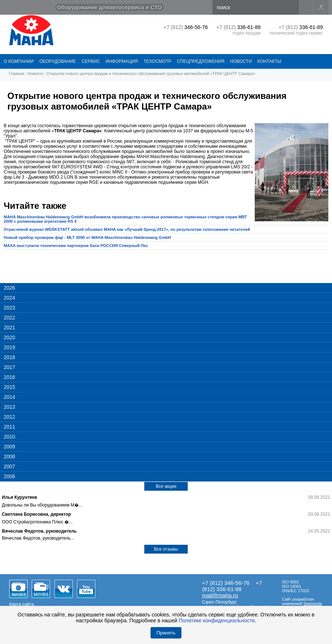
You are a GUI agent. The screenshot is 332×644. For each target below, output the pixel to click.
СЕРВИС (91, 61)
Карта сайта (22, 604)
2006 (9, 476)
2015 (9, 387)
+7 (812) (186, 27)
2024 (9, 298)
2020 (9, 337)
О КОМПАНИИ (19, 61)
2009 (9, 447)
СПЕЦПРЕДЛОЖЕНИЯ (201, 61)
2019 (9, 347)
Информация (122, 61)
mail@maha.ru (220, 595)
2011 (9, 427)
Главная (17, 74)
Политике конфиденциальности (217, 620)
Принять (166, 633)
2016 (9, 377)
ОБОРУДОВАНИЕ (58, 61)
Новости (36, 74)
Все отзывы (166, 549)
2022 (9, 318)
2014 (9, 397)
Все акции (166, 486)
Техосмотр (157, 61)
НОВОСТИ (241, 61)
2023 (9, 308)
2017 (9, 367)
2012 (9, 417)
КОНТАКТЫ (269, 61)
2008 (9, 457)
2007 (9, 466)
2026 (9, 288)
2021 (9, 328)
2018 (9, 357)
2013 (9, 407)
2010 (9, 437)
